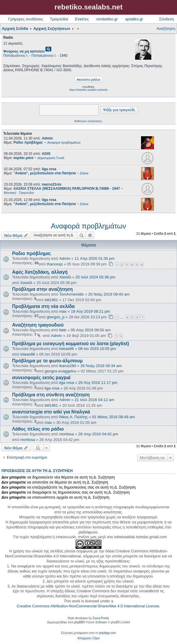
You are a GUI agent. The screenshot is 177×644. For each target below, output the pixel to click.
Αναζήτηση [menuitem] (166, 29)
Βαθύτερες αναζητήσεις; (88, 121)
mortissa (67, 434)
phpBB (78, 622)
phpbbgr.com (107, 633)
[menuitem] (84, 638)
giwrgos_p (56, 317)
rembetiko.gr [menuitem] (107, 19)
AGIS (46, 154)
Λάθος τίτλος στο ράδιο (38, 429)
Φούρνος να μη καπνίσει (24, 51)
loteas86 (67, 349)
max (63, 311)
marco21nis (52, 184)
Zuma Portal (101, 618)
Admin (47, 138)
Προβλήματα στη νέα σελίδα (43, 306)
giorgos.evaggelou (60, 371)
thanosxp (55, 264)
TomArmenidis (72, 294)
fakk (63, 330)
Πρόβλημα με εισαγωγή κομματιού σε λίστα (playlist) (71, 344)
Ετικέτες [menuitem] (82, 19)
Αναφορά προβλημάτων (89, 226)
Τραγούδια (59, 19)
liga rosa (49, 169)
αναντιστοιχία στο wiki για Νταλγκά (51, 412)
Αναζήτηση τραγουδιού (38, 325)
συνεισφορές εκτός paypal (41, 378)
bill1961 (51, 300)
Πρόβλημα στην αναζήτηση (42, 289)
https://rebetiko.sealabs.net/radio (88, 90)
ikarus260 (68, 366)
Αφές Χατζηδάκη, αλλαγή (40, 272)
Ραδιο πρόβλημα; (32, 253)
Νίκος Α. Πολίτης (74, 417)
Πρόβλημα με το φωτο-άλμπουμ (47, 361)
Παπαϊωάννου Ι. (16, 56)
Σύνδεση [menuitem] (167, 19)
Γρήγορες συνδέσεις (26, 19)
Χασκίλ (65, 277)
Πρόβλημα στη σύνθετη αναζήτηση (51, 395)
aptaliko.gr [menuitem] (134, 19)
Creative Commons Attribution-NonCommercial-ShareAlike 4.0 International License (88, 606)
